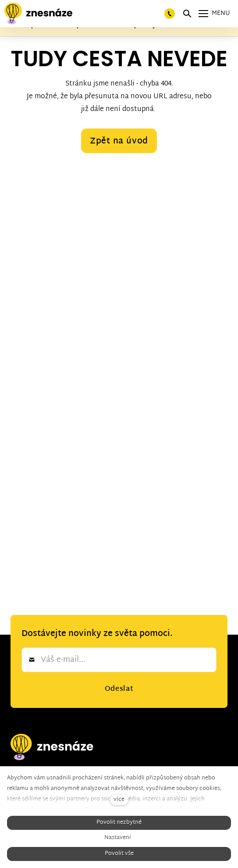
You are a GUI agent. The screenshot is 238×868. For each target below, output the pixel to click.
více (119, 800)
